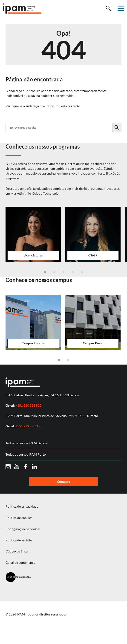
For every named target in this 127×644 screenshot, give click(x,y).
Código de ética (17, 551)
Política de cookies (19, 518)
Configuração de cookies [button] (23, 529)
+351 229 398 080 (28, 426)
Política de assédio (19, 540)
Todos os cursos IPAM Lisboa (26, 443)
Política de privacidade (22, 506)
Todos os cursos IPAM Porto (26, 454)
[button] (45, 272)
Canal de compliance (20, 563)
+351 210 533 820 (28, 405)
